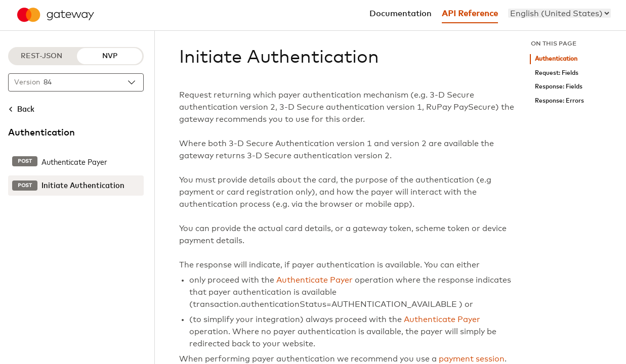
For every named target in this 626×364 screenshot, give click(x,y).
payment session (472, 359)
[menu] (559, 13)
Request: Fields (557, 73)
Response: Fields (559, 87)
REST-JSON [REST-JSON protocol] (41, 56)
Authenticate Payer (315, 280)
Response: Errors (559, 101)
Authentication (556, 59)
